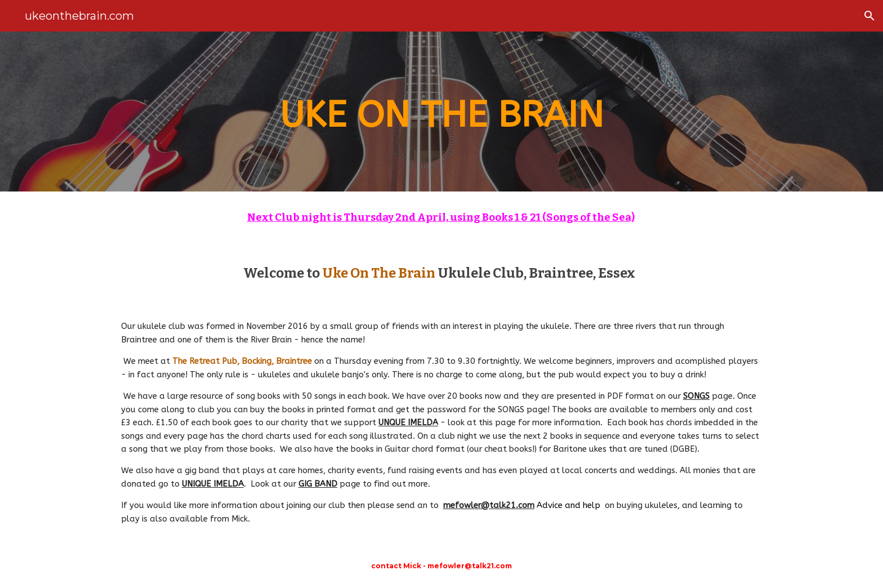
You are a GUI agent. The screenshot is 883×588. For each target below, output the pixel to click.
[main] (441, 112)
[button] (869, 16)
